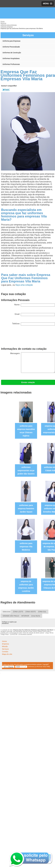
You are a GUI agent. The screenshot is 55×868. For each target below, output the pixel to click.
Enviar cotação (28, 382)
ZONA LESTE (18, 612)
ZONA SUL (42, 612)
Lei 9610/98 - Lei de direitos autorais (21, 634)
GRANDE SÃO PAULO (11, 616)
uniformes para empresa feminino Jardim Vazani (26, 509)
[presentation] (22, 337)
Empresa (5, 644)
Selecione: (7, 612)
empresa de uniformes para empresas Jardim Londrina (26, 586)
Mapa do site (7, 654)
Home (4, 641)
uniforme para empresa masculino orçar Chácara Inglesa (26, 431)
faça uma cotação (24, 285)
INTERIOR (25, 616)
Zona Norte (36, 616)
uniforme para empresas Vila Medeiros (26, 547)
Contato (5, 652)
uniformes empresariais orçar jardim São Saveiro (26, 470)
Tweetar (6, 90)
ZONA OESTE (31, 612)
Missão (5, 646)
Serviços (5, 649)
